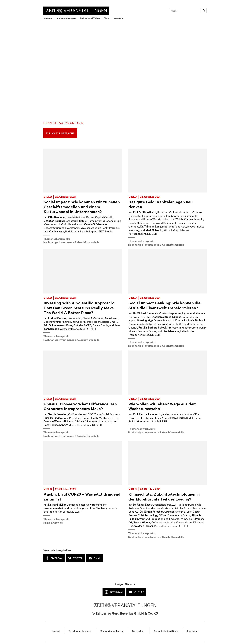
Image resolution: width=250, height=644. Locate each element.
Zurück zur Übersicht (60, 133)
